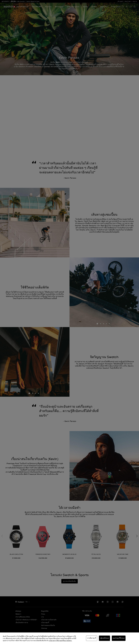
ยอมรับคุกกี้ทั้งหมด (119, 638)
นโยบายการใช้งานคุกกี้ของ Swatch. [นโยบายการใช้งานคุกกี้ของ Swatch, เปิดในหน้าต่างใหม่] (61, 641)
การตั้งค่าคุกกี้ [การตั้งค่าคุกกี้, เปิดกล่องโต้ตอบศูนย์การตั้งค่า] (92, 638)
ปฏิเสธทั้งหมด (104, 638)
